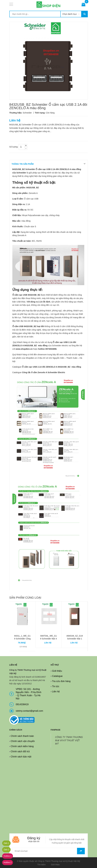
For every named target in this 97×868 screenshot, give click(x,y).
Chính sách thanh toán (22, 736)
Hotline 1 (8, 856)
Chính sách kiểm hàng (22, 746)
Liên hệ (56, 692)
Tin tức (56, 686)
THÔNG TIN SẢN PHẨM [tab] (23, 164)
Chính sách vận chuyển (23, 741)
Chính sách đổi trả (20, 751)
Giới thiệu (57, 671)
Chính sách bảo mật (21, 757)
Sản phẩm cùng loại (25, 598)
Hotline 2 (8, 862)
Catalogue (57, 676)
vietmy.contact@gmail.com (29, 711)
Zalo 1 (6, 843)
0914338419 (22, 704)
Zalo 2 (6, 850)
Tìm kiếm (41, 865)
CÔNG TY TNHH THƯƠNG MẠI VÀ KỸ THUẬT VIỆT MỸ (69, 740)
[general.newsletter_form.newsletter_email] (49, 851)
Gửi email (81, 851)
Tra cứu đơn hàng (61, 681)
